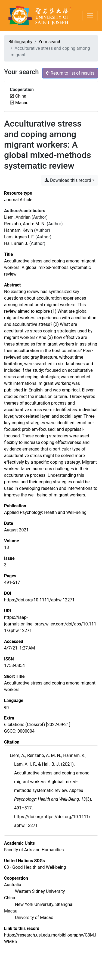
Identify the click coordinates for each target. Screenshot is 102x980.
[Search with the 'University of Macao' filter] (34, 918)
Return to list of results (70, 73)
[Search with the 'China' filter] (10, 898)
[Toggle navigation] (90, 16)
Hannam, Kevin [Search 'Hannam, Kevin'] (18, 230)
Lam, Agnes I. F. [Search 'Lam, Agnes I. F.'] (19, 237)
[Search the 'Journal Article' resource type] (18, 200)
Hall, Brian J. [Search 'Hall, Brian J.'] (16, 243)
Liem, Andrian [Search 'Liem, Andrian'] (17, 217)
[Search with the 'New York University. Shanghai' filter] (44, 904)
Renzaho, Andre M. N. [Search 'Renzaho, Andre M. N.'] (25, 224)
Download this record (68, 180)
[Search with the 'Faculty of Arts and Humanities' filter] (34, 850)
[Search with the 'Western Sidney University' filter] (40, 891)
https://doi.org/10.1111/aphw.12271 (39, 600)
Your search (50, 42)
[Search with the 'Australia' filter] (13, 885)
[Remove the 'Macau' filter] (22, 103)
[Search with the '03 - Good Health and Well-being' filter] (35, 867)
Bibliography (20, 42)
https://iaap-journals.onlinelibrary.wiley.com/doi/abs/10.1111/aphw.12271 (50, 624)
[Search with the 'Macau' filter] (11, 911)
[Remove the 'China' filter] (21, 96)
